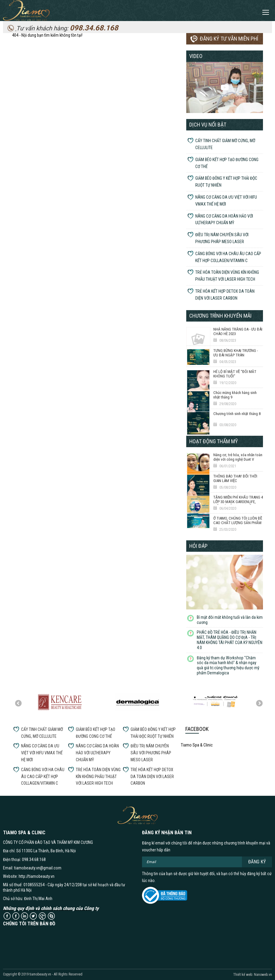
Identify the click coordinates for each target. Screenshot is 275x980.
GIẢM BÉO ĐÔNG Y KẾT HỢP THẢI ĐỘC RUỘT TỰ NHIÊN (226, 182)
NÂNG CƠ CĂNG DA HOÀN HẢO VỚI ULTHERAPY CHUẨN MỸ (224, 220)
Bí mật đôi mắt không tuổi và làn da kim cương (230, 620)
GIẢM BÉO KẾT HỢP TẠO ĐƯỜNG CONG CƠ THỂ (227, 163)
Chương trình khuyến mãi (220, 316)
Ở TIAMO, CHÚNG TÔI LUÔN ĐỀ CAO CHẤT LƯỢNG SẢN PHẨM (238, 521)
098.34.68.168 (94, 28)
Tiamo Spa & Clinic (197, 745)
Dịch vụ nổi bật (208, 125)
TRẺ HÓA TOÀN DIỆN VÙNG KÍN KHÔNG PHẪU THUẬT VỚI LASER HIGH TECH (227, 276)
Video (196, 56)
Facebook (197, 729)
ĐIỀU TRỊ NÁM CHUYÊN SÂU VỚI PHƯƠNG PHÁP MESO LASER (222, 238)
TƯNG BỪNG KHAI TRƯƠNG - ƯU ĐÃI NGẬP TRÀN (236, 353)
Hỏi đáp (198, 546)
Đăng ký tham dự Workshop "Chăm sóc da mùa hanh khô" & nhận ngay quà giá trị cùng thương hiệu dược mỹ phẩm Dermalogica (228, 665)
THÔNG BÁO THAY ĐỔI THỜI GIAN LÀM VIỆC (235, 478)
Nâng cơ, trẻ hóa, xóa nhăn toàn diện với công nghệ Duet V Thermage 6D (238, 459)
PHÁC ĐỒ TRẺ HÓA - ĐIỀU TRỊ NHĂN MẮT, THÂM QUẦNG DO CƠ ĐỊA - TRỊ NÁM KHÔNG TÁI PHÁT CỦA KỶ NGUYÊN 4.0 (230, 640)
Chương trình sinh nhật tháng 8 (237, 414)
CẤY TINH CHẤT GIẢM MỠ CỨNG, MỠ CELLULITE (225, 144)
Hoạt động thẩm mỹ (213, 441)
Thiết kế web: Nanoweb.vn (253, 975)
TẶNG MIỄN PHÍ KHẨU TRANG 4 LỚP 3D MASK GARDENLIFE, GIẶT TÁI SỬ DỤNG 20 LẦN (238, 502)
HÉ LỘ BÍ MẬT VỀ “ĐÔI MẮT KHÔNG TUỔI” (235, 374)
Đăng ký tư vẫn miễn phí (229, 39)
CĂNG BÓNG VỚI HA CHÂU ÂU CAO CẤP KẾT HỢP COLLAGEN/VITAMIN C (228, 257)
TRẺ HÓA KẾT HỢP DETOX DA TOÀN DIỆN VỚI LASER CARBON (225, 295)
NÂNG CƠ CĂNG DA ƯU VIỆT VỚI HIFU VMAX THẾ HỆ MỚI (226, 201)
